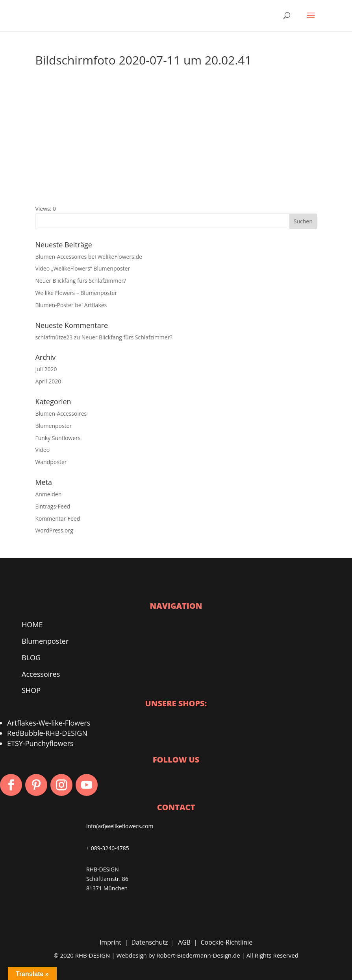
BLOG (31, 658)
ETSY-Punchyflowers (40, 743)
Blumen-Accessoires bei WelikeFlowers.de (88, 257)
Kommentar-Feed (57, 519)
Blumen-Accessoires (61, 414)
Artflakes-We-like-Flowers (49, 723)
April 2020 (48, 381)
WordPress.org (54, 530)
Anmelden (48, 494)
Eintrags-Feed (53, 506)
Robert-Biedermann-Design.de (198, 955)
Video (42, 450)
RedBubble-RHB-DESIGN (47, 733)
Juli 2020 (46, 369)
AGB (184, 942)
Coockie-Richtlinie (227, 942)
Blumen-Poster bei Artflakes (71, 305)
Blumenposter (53, 426)
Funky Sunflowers (58, 438)
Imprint (110, 942)
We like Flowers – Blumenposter (76, 293)
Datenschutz (149, 942)
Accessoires (41, 674)
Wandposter (51, 462)
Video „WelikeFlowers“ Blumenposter (82, 268)
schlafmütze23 (54, 337)
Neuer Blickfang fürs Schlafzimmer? (81, 281)
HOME (32, 624)
